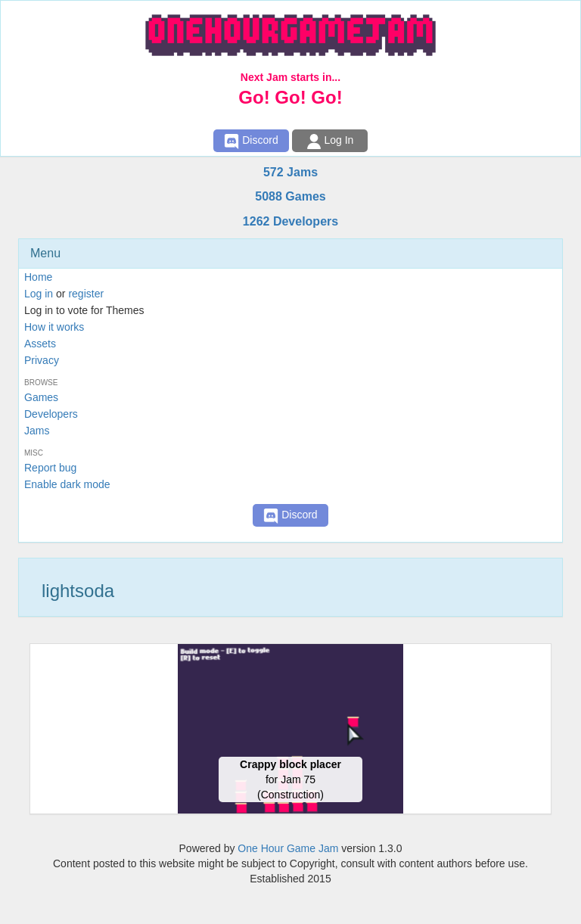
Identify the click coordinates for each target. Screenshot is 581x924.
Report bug (50, 468)
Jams (37, 431)
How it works (54, 327)
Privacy (42, 360)
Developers (51, 414)
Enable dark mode (67, 484)
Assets (40, 344)
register (86, 294)
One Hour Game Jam (288, 848)
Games (41, 397)
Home (38, 277)
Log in (39, 294)
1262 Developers (290, 221)
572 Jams (290, 172)
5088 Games (290, 196)
